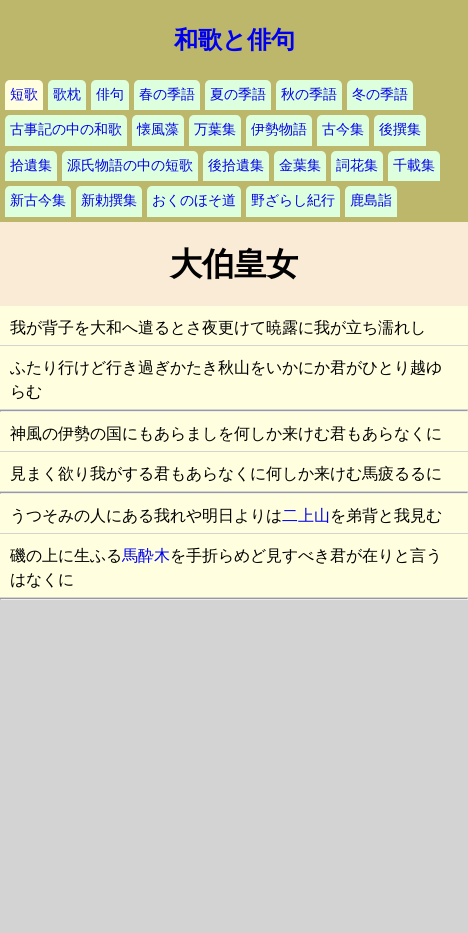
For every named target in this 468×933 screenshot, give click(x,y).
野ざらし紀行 (293, 200)
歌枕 (67, 94)
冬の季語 (380, 94)
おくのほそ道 (194, 200)
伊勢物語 (279, 129)
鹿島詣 (371, 200)
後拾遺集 (236, 165)
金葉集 (300, 165)
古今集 (343, 129)
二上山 (306, 515)
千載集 (414, 165)
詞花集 (357, 165)
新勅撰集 (109, 200)
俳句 (110, 94)
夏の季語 (238, 94)
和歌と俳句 (234, 40)
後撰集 (400, 129)
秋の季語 (309, 94)
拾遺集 (31, 165)
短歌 (24, 94)
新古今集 (38, 200)
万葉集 (215, 129)
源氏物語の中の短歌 (130, 165)
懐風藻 (158, 129)
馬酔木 (146, 555)
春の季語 (167, 94)
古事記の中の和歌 (66, 129)
